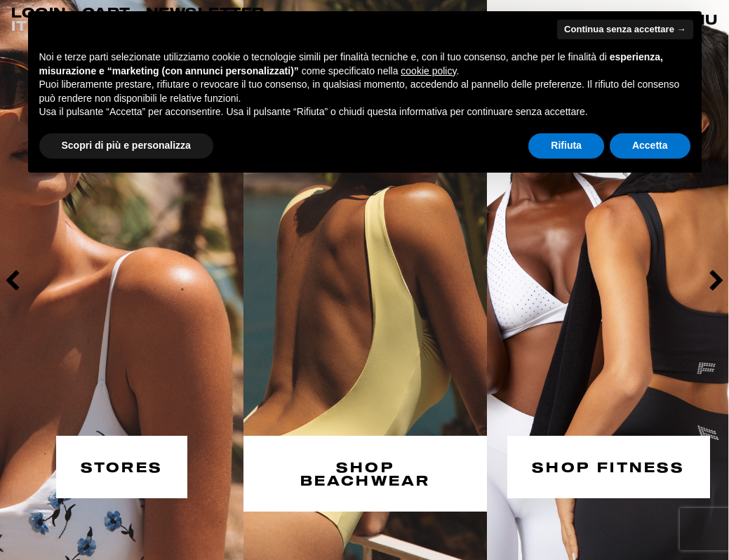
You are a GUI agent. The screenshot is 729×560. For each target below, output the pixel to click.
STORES (122, 465)
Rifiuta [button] (566, 145)
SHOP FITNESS (608, 465)
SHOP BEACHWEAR (366, 472)
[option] (122, 280)
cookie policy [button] (428, 71)
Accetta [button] (650, 145)
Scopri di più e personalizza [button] (126, 145)
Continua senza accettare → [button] (625, 29)
